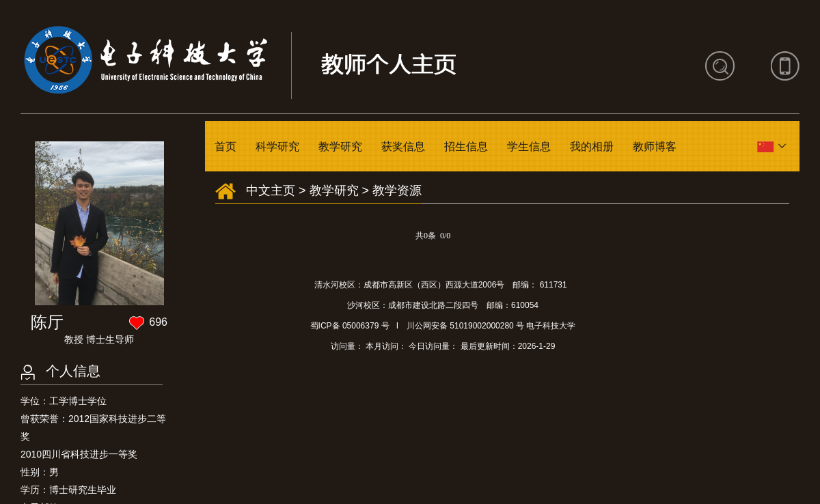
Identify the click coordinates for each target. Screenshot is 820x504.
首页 (225, 146)
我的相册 (592, 146)
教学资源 (397, 191)
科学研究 (277, 146)
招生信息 (466, 146)
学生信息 (529, 146)
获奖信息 (403, 146)
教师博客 (655, 146)
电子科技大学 (551, 326)
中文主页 (271, 191)
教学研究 (340, 146)
